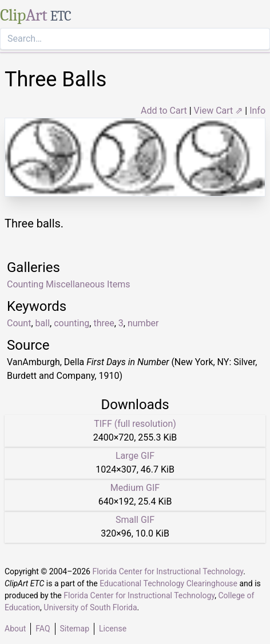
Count (19, 323)
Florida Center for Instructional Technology (168, 571)
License (113, 629)
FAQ (43, 629)
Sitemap (75, 629)
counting (72, 323)
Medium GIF (135, 488)
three (104, 323)
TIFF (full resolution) (135, 424)
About (15, 629)
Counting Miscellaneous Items (68, 284)
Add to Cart (164, 111)
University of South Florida (90, 607)
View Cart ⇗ (219, 111)
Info (257, 111)
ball (43, 323)
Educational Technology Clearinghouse (168, 583)
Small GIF (135, 520)
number (143, 323)
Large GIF (135, 456)
